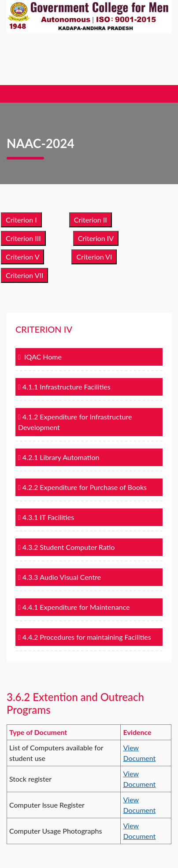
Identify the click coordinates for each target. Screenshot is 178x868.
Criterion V (22, 257)
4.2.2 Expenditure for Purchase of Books (82, 487)
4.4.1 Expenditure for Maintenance (74, 607)
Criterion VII (24, 275)
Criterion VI (94, 257)
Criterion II (91, 220)
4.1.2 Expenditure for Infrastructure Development (75, 422)
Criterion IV (96, 238)
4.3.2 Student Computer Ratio (66, 547)
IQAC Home (40, 357)
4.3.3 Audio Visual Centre (59, 577)
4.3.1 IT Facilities (46, 517)
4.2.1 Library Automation (59, 457)
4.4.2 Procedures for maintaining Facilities (85, 637)
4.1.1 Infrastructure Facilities (64, 387)
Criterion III (23, 238)
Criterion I (21, 220)
